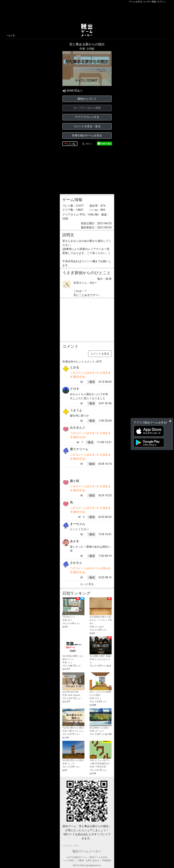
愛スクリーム (79, 449)
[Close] (170, 421)
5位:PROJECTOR (73, 683)
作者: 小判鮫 (87, 49)
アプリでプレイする (87, 117)
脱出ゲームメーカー (87, 851)
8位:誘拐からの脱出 (101, 719)
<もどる (11, 35)
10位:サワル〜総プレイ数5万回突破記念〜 (101, 753)
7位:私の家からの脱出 (73, 719)
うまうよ (76, 410)
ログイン (162, 2)
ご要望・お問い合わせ (88, 860)
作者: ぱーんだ (97, 731)
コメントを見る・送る (87, 126)
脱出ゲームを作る (99, 857)
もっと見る (87, 584)
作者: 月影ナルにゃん (73, 731)
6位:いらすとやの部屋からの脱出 (101, 684)
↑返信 (91, 382)
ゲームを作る (136, 2)
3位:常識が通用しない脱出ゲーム (73, 648)
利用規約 (107, 860)
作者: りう (67, 662)
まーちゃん (78, 524)
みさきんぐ (78, 427)
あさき (75, 541)
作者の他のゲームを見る (87, 135)
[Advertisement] (87, 13)
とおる (75, 367)
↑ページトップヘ (71, 846)
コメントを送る (100, 354)
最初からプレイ (87, 99)
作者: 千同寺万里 (98, 767)
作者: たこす (68, 763)
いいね (71, 144)
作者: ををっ (96, 698)
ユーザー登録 (150, 2)
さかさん (76, 563)
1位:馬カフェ (73, 608)
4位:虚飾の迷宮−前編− (101, 647)
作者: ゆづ (67, 620)
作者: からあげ (97, 627)
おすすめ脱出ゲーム (77, 857)
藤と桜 (75, 481)
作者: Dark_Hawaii (71, 695)
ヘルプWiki (68, 860)
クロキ (75, 389)
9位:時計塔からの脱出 (73, 751)
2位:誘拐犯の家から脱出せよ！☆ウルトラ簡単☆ (101, 611)
